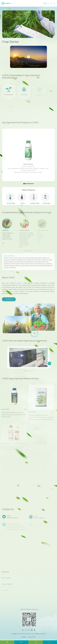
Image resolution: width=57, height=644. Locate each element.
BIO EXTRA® (11, 203)
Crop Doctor (11, 42)
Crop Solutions (9, 254)
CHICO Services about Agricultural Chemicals (25, 342)
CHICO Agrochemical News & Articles (21, 380)
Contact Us (8, 511)
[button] (24, 183)
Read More (8, 299)
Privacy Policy (32, 638)
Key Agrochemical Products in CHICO (21, 124)
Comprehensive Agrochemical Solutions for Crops (27, 213)
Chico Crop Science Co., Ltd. (26, 635)
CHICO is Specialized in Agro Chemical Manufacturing (21, 78)
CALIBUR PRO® (34, 203)
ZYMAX (23, 203)
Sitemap (24, 638)
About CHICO (7, 277)
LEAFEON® (46, 203)
